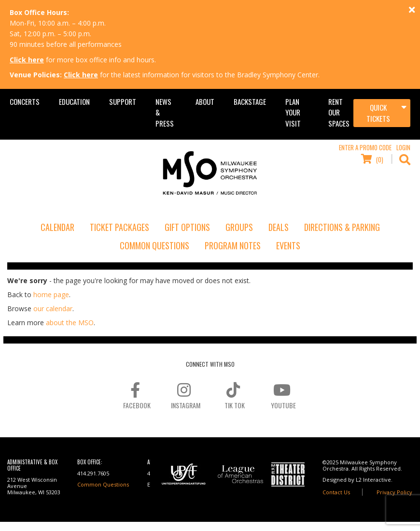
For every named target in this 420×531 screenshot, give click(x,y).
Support (123, 101)
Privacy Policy (394, 492)
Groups (239, 227)
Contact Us (336, 492)
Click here (27, 60)
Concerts (25, 101)
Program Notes (233, 245)
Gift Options (187, 227)
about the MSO (70, 323)
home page (51, 294)
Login (403, 147)
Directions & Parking (342, 227)
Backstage (250, 101)
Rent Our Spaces (339, 112)
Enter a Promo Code (365, 147)
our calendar (53, 309)
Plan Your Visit (293, 112)
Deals (279, 227)
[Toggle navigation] (382, 113)
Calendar (57, 227)
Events (288, 245)
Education (74, 101)
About (205, 101)
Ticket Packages (119, 227)
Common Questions (154, 245)
